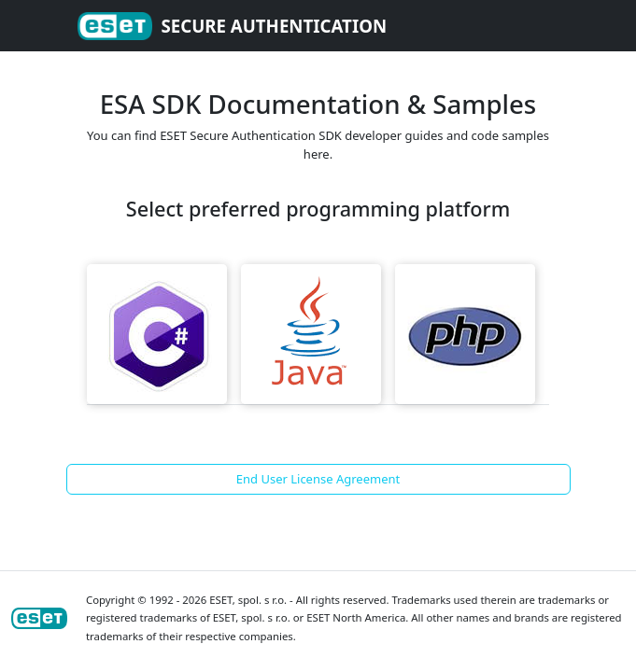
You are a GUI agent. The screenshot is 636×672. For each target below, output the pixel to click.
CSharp (157, 334)
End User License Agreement (318, 479)
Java (311, 334)
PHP (465, 334)
